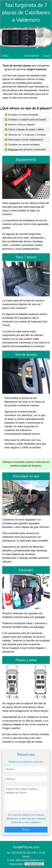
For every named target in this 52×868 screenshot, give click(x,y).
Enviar (26, 830)
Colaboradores (34, 864)
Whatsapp (13, 150)
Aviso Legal (16, 864)
